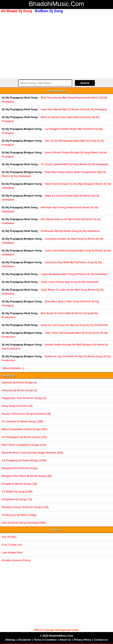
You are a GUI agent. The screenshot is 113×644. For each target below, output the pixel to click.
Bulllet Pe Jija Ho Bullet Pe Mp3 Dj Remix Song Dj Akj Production (56, 358)
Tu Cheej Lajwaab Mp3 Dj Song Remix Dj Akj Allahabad (74, 164)
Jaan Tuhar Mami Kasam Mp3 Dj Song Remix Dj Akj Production (55, 335)
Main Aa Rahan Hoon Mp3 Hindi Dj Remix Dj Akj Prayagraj (51, 119)
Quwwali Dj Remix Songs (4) (19, 383)
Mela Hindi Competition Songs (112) (24, 445)
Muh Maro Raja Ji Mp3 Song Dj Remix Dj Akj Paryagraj (50, 303)
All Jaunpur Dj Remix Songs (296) (23, 421)
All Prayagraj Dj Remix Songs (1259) (24, 460)
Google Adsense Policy (16, 560)
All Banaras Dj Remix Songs (19, 515)
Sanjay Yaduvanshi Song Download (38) (26, 414)
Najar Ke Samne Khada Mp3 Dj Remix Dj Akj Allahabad (50, 198)
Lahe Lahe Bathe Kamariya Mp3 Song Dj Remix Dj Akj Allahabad (56, 253)
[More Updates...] (13, 368)
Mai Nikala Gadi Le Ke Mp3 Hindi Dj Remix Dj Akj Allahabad (51, 221)
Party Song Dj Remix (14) (17, 406)
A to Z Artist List (12, 545)
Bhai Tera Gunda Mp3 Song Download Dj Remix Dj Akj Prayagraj (55, 100)
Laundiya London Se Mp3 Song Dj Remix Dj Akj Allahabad (53, 241)
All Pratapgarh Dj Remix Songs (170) (24, 437)
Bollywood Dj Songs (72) (17, 499)
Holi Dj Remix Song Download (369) (24, 523)
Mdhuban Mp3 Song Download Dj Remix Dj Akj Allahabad (50, 209)
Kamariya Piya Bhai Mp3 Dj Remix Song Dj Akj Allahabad (52, 264)
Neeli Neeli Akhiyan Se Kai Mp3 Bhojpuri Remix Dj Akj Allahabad (56, 186)
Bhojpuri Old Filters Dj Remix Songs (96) (27, 476)
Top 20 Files (9, 537)
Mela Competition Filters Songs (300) (25, 429)
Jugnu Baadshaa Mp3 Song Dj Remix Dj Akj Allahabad (74, 274)
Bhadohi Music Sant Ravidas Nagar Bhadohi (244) (32, 453)
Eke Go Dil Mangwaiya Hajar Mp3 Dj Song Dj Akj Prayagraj (53, 143)
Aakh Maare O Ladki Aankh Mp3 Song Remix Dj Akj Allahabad (53, 292)
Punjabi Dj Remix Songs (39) (19, 484)
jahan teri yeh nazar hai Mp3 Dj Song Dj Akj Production (74, 325)
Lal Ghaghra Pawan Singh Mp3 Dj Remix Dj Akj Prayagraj (52, 131)
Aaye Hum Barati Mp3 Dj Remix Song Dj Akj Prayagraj (74, 109)
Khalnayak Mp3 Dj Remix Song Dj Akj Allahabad (70, 231)
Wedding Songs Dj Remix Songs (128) (25, 507)
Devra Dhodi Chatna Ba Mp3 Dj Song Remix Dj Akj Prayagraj (54, 154)
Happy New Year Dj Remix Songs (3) (24, 398)
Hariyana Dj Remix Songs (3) (19, 390)
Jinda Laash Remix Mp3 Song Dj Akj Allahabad (69, 282)
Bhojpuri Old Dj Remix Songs (20, 468)
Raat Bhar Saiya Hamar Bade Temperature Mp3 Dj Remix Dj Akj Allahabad (54, 174)
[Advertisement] (56, 45)
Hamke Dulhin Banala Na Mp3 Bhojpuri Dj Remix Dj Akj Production (55, 347)
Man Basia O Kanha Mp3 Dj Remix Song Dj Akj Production (50, 315)
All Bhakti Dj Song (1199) (17, 492)
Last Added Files (12, 552)
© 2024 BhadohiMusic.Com (56, 636)
